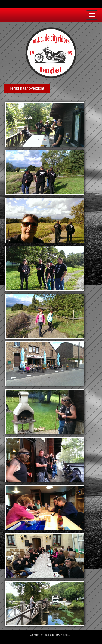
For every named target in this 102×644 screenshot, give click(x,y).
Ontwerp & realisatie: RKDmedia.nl (51, 635)
